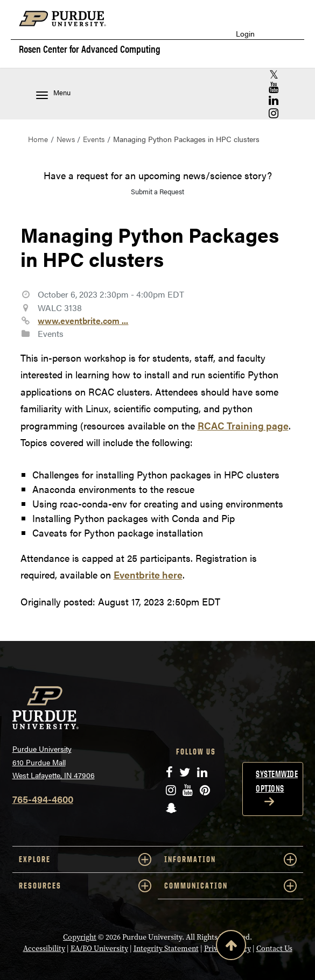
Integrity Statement (166, 949)
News (66, 139)
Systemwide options (277, 781)
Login (245, 34)
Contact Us (274, 949)
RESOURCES (85, 886)
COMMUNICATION (230, 886)
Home (38, 139)
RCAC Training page (243, 425)
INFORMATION (230, 859)
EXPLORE (85, 859)
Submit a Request (157, 191)
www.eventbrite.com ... (83, 320)
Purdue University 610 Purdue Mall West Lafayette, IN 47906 (54, 762)
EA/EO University (99, 949)
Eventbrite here (148, 574)
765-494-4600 (43, 799)
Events (94, 139)
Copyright (80, 937)
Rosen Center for (90, 49)
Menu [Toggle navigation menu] (53, 93)
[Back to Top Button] (231, 947)
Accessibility (44, 949)
